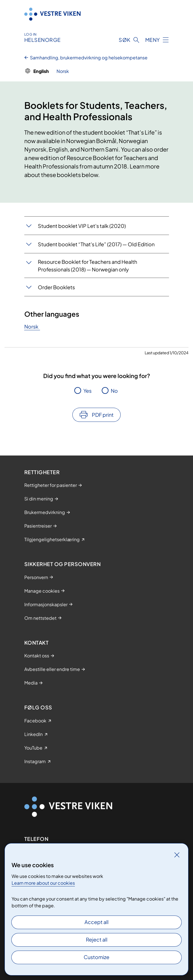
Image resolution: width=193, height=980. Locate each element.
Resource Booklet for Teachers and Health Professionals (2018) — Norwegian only (87, 265)
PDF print (103, 415)
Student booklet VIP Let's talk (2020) (82, 226)
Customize (96, 957)
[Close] (177, 855)
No (114, 391)
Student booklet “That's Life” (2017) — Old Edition (96, 244)
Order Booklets (56, 287)
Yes (87, 391)
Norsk (32, 326)
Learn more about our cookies (43, 883)
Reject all (97, 939)
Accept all (96, 922)
